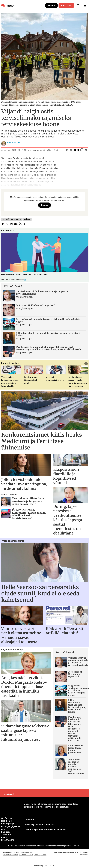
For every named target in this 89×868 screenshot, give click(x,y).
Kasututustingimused (25, 852)
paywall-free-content (12, 219)
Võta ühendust (9, 852)
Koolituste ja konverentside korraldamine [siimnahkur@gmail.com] (45, 830)
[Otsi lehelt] (78, 6)
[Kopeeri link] (82, 150)
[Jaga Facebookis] (67, 150)
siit (25, 280)
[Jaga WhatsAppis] (86, 150)
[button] (86, 364)
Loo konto (66, 5)
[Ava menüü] (85, 6)
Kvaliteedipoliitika (26, 855)
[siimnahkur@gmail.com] (39, 825)
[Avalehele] (8, 6)
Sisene (51, 5)
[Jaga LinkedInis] (75, 150)
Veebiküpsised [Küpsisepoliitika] (40, 855)
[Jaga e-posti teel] (78, 150)
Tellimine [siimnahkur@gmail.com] (29, 819)
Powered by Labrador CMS (45, 866)
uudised (27, 219)
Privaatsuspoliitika (11, 855)
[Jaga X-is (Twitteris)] (71, 150)
